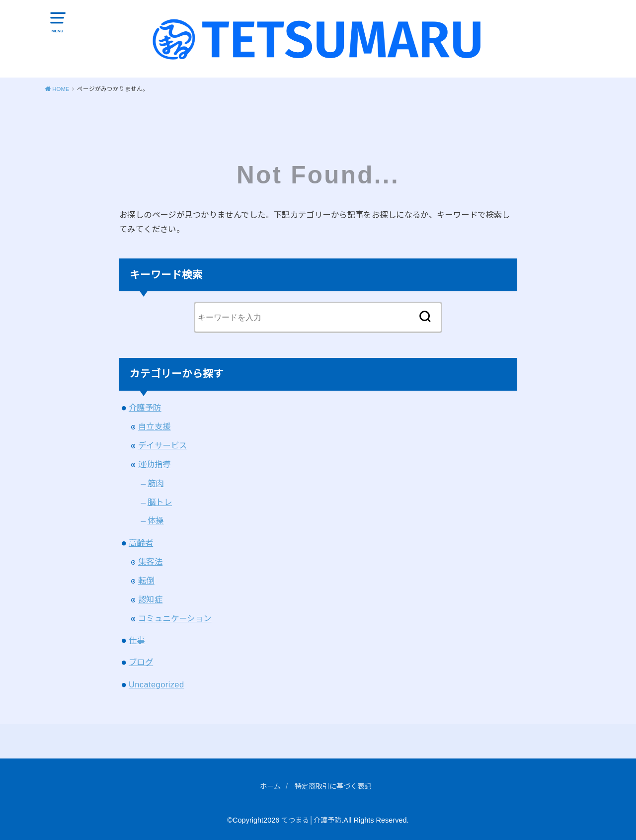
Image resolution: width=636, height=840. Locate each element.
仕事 (137, 639)
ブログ (141, 662)
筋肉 (156, 482)
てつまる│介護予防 (311, 819)
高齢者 (141, 542)
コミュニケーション (175, 617)
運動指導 (155, 463)
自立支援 (155, 425)
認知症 (150, 598)
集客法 (150, 561)
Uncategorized (157, 683)
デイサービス (162, 444)
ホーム (268, 785)
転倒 (146, 580)
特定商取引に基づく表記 (334, 785)
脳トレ (160, 501)
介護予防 (145, 407)
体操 (156, 520)
